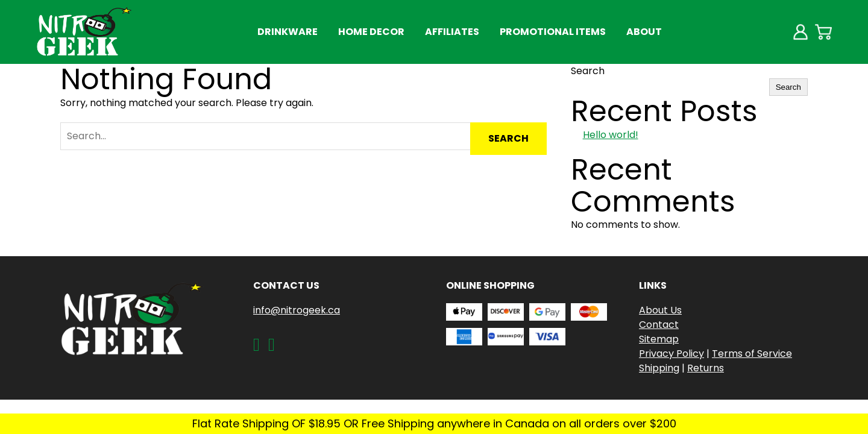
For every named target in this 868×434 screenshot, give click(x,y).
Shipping (659, 368)
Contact (659, 325)
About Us (660, 310)
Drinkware (288, 32)
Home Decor (371, 32)
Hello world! (611, 135)
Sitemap (659, 339)
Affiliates (452, 32)
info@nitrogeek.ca (297, 310)
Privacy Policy (671, 354)
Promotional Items (553, 32)
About (644, 32)
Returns (706, 368)
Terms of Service (752, 354)
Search (588, 71)
